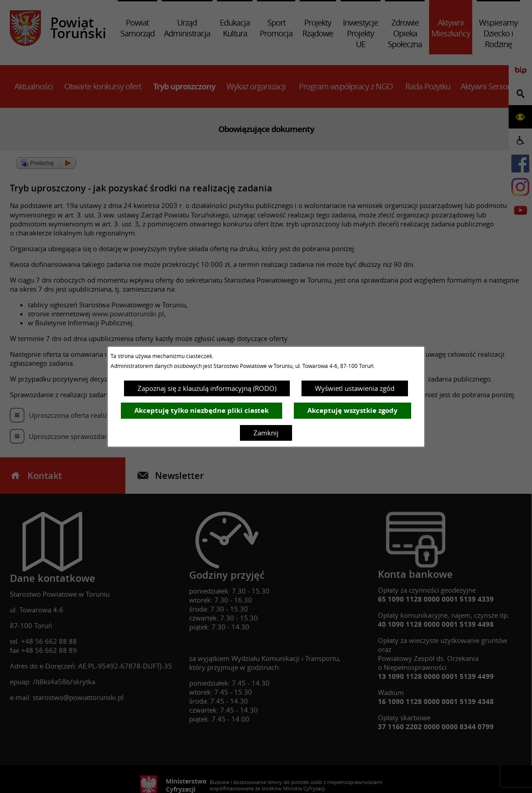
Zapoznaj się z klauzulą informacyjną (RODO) (207, 388)
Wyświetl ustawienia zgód (355, 388)
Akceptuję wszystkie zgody (352, 410)
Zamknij (266, 433)
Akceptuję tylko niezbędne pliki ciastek (202, 410)
